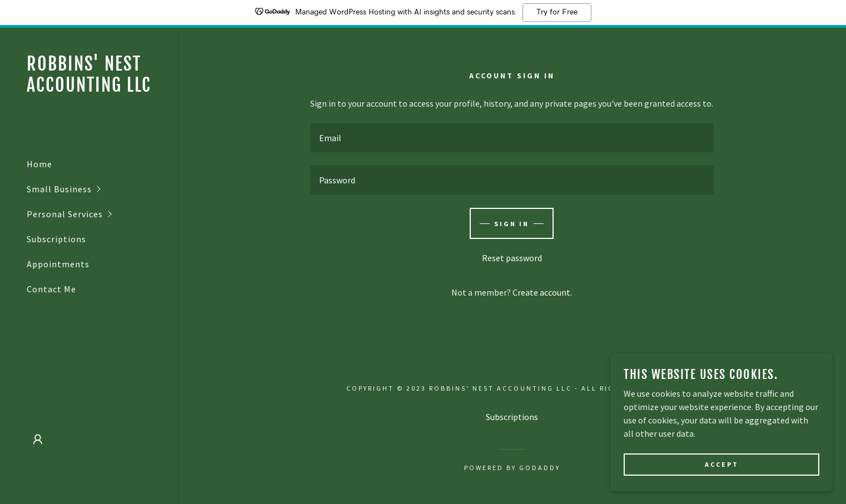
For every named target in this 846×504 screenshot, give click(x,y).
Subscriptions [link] (56, 239)
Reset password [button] (512, 258)
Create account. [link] (542, 292)
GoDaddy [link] (540, 468)
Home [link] (39, 164)
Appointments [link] (58, 264)
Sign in (512, 224)
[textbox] (512, 138)
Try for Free (557, 12)
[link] (89, 88)
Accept (722, 472)
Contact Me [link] (51, 289)
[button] (102, 189)
